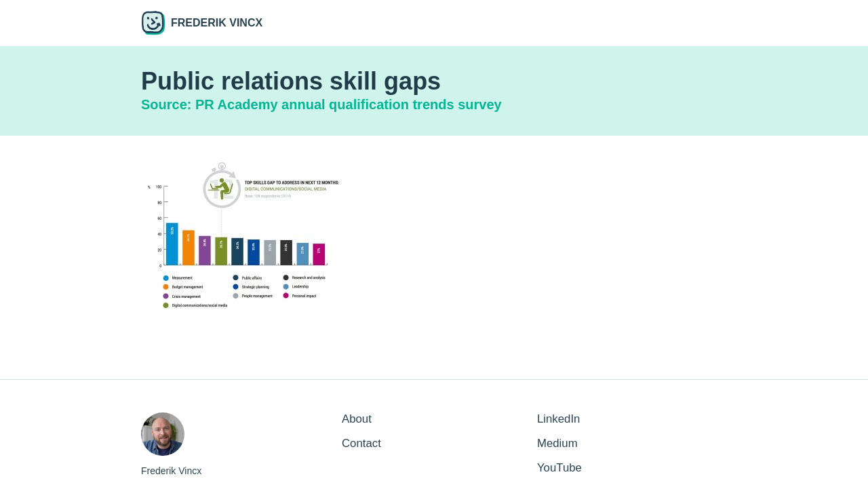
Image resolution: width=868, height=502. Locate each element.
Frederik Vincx (202, 23)
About (357, 419)
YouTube (559, 468)
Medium (557, 443)
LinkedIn (558, 419)
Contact (361, 443)
